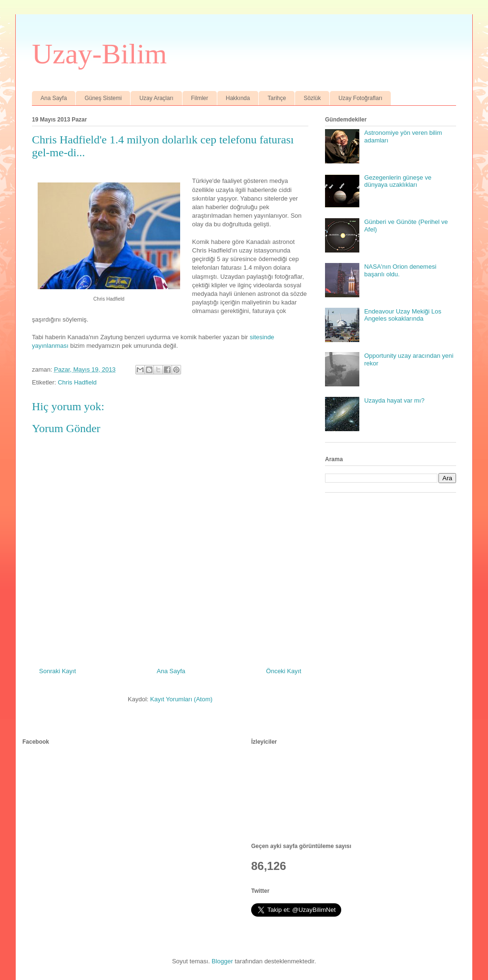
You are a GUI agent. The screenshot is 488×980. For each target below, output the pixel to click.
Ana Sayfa (54, 98)
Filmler (200, 98)
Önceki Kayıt (284, 671)
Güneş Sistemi (103, 98)
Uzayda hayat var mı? (394, 400)
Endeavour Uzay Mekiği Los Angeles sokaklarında (403, 315)
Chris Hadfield (77, 382)
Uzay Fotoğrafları (360, 98)
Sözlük (312, 98)
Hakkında (238, 98)
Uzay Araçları (156, 98)
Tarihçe (277, 98)
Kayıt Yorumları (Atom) (181, 699)
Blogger (222, 961)
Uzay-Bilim (99, 54)
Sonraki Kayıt (57, 671)
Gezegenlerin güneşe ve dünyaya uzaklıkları (398, 181)
